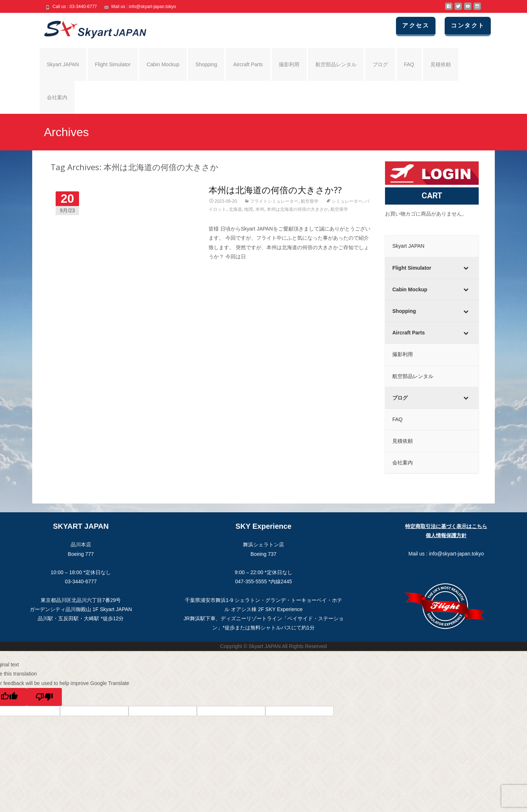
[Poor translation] (44, 697)
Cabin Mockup (163, 64)
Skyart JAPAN (63, 64)
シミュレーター (347, 201)
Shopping (206, 64)
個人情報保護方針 (446, 535)
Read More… (224, 270)
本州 (260, 209)
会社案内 (57, 97)
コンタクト (468, 25)
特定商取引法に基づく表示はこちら (446, 526)
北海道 (235, 209)
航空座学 (310, 201)
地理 (248, 209)
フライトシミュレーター (274, 201)
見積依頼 (441, 64)
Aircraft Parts (248, 64)
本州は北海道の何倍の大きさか (298, 209)
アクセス (416, 25)
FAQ (409, 64)
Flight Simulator (113, 64)
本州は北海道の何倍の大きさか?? (275, 190)
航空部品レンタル (336, 64)
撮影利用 (289, 64)
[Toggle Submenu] (466, 268)
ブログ (380, 64)
